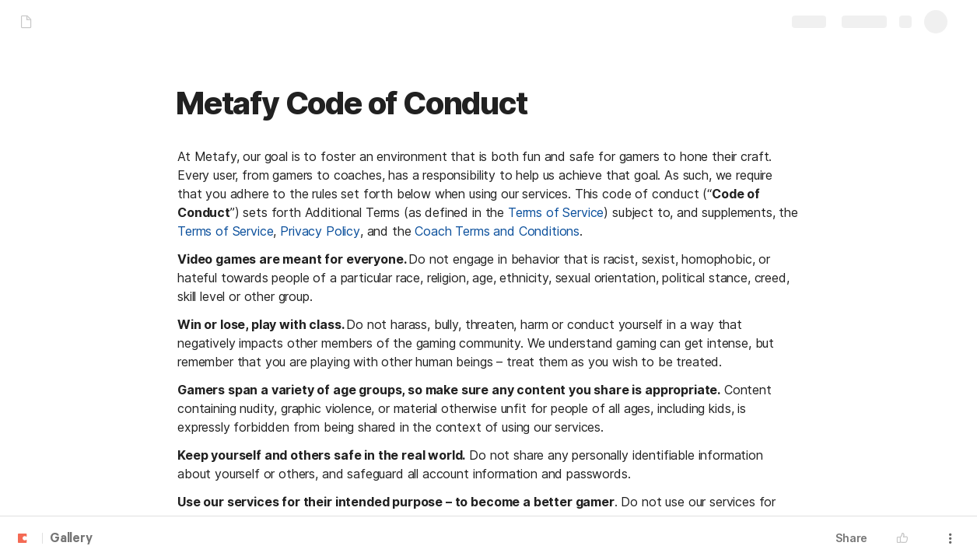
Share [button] (851, 538)
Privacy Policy (320, 231)
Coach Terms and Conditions (497, 231)
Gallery (71, 539)
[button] (906, 538)
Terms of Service (556, 212)
